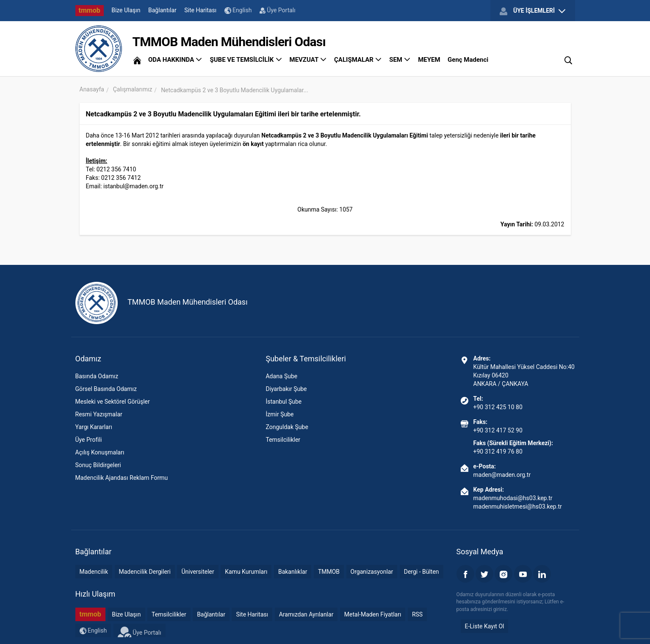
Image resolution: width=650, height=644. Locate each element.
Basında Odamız (97, 376)
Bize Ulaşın (126, 10)
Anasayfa (92, 89)
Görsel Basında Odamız (106, 389)
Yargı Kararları (94, 427)
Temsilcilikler (283, 440)
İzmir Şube (279, 414)
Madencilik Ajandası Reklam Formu (122, 478)
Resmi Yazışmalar (99, 414)
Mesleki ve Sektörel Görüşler (113, 402)
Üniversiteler (198, 572)
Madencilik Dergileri (145, 572)
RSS (417, 614)
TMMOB (329, 572)
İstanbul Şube (284, 402)
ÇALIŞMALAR (358, 60)
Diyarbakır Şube (286, 389)
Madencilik (94, 572)
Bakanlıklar (293, 572)
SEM (400, 60)
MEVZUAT (308, 60)
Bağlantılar (162, 10)
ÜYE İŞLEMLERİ (532, 11)
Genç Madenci (468, 60)
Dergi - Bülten (422, 572)
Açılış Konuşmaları (100, 452)
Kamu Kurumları (246, 572)
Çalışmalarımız (133, 89)
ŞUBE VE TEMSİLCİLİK (246, 60)
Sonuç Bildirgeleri (98, 465)
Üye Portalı (278, 10)
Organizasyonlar (372, 572)
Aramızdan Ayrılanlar (306, 614)
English (238, 10)
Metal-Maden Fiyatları (373, 614)
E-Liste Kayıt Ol (485, 626)
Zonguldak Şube (287, 427)
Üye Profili (89, 440)
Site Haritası (200, 10)
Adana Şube (281, 376)
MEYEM (429, 60)
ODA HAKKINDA (175, 60)
